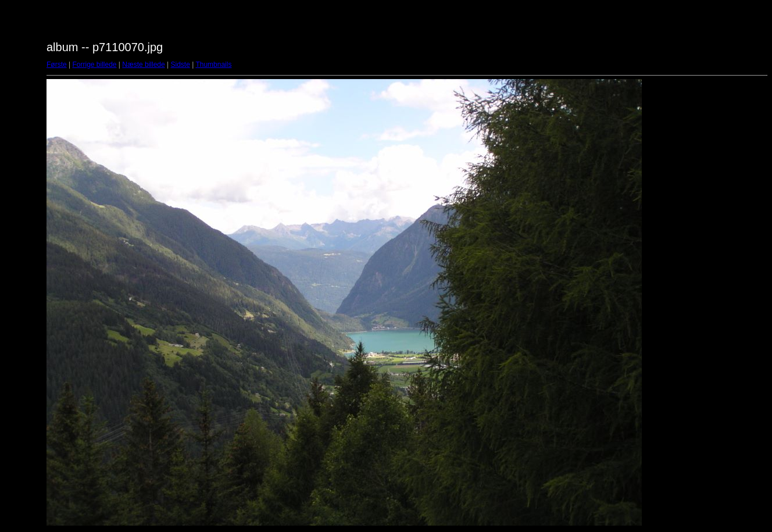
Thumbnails (213, 65)
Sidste (180, 65)
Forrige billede (94, 65)
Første (57, 65)
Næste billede (143, 65)
